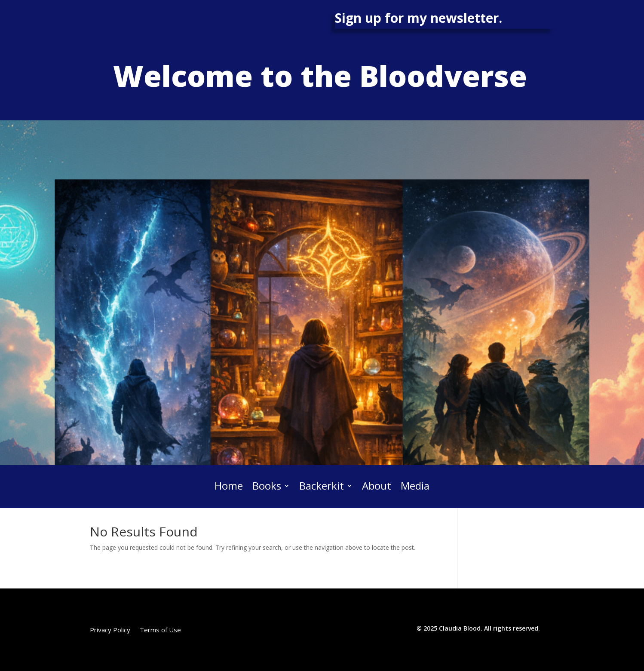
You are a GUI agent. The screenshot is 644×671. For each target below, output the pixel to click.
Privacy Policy (110, 630)
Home (229, 486)
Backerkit (322, 486)
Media (415, 486)
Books (267, 486)
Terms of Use (160, 630)
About (377, 486)
